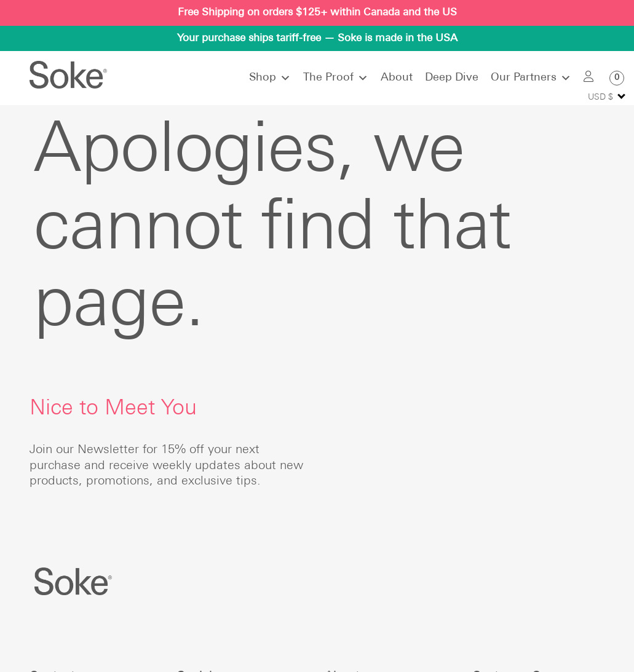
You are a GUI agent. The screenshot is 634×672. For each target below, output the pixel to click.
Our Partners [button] (531, 78)
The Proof (336, 78)
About (397, 78)
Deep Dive (452, 78)
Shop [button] (270, 78)
